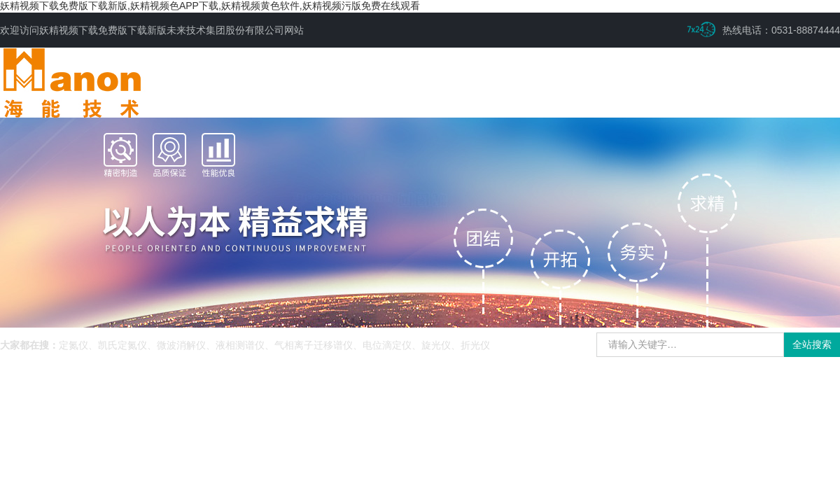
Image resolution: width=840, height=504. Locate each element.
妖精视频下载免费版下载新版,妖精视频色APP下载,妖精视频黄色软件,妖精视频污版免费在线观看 (210, 6)
